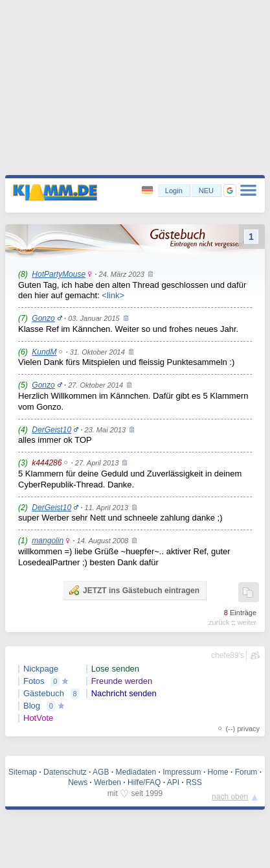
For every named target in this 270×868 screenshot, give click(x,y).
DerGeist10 (51, 430)
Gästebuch (44, 693)
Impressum (182, 772)
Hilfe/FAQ (144, 782)
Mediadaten (136, 772)
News (78, 782)
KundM (44, 352)
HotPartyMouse (59, 274)
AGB (101, 772)
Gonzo (43, 318)
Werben (107, 782)
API (173, 782)
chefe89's (228, 655)
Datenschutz (65, 772)
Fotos (34, 681)
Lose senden (115, 669)
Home (218, 772)
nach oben (230, 797)
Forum (246, 772)
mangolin (48, 541)
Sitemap (23, 772)
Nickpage (41, 669)
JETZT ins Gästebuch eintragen (134, 590)
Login (174, 191)
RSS (194, 782)
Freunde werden (122, 681)
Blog (32, 706)
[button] (230, 191)
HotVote (38, 718)
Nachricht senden (124, 693)
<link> (113, 295)
